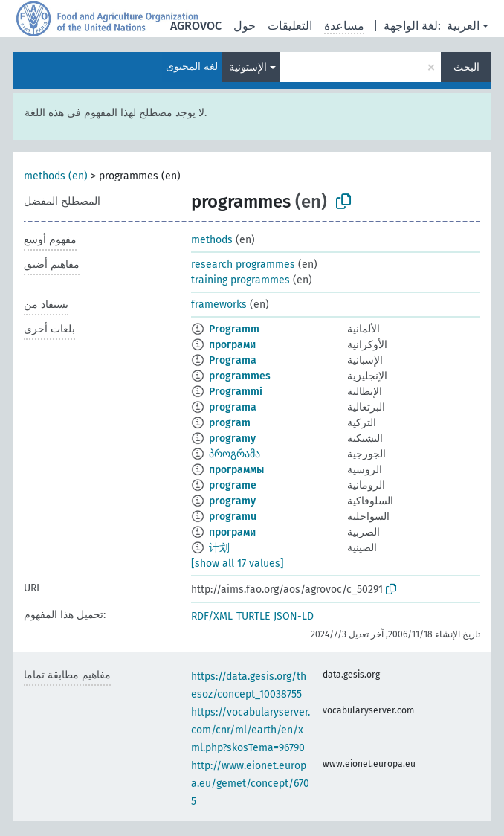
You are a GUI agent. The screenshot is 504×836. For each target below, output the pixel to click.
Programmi (236, 392)
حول (245, 26)
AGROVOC (196, 26)
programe (233, 485)
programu (233, 517)
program (230, 423)
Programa (233, 360)
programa (233, 407)
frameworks (219, 305)
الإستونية (248, 67)
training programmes (240, 280)
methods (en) (56, 176)
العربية (463, 26)
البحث (466, 67)
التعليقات (290, 26)
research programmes (243, 264)
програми (232, 345)
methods (212, 240)
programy (232, 438)
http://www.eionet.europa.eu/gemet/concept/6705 (250, 784)
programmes (240, 376)
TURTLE (253, 616)
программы (236, 470)
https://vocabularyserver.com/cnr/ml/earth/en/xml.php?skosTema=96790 (251, 730)
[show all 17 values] (238, 563)
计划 (219, 548)
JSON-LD (294, 616)
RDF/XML (212, 616)
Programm (234, 329)
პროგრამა (235, 454)
